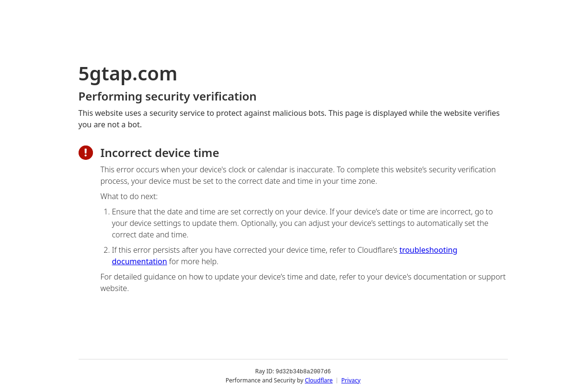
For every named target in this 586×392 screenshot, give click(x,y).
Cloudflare (319, 380)
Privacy (351, 380)
